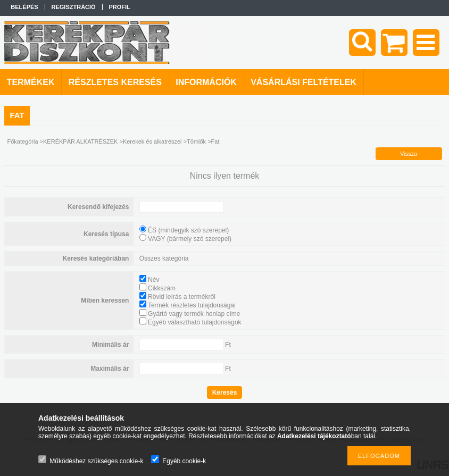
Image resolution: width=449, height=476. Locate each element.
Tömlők (196, 141)
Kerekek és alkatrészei (152, 141)
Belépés (24, 7)
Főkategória (22, 141)
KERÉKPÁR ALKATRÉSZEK (80, 141)
